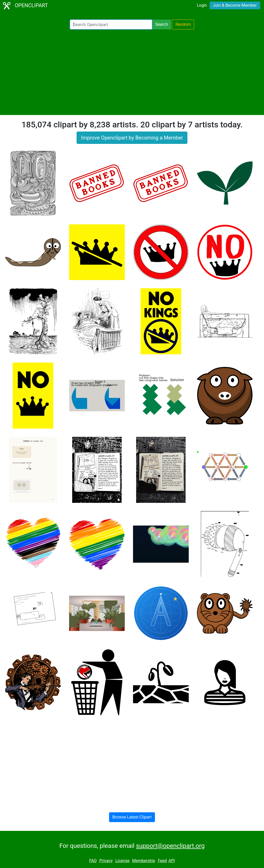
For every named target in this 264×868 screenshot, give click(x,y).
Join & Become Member (235, 5)
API (172, 861)
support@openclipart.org (170, 846)
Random (183, 24)
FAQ (93, 861)
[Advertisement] (132, 72)
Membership (143, 861)
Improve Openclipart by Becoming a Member (132, 138)
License (122, 861)
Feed (162, 861)
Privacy (106, 861)
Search (162, 24)
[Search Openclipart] (111, 24)
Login (202, 5)
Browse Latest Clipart (132, 817)
